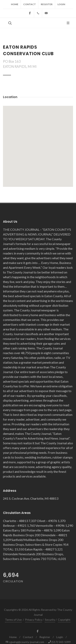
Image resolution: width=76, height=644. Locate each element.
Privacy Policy (34, 620)
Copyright (64, 620)
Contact (30, 4)
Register (47, 4)
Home (15, 4)
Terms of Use (13, 620)
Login (61, 4)
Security (50, 620)
